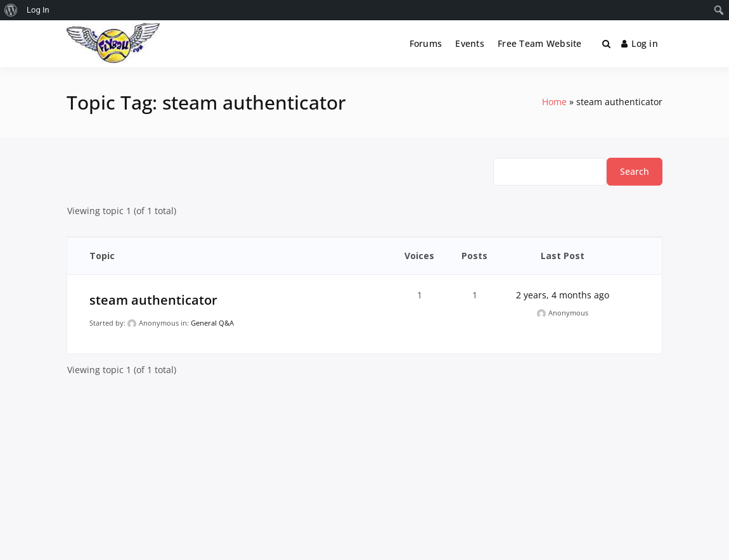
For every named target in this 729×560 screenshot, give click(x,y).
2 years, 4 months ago (563, 295)
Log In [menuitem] (38, 10)
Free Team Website (540, 43)
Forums (426, 43)
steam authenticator (153, 300)
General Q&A (212, 323)
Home (554, 102)
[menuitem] (11, 10)
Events (470, 43)
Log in (640, 43)
